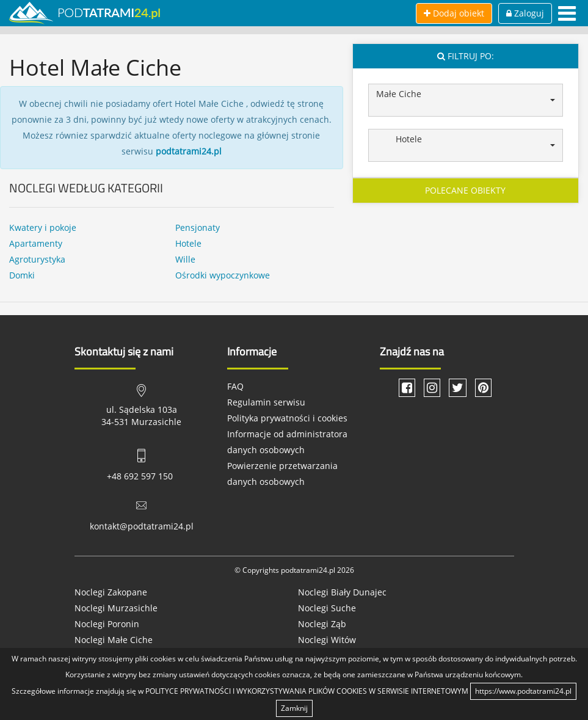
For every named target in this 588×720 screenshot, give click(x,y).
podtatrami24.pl (189, 151)
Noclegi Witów (327, 640)
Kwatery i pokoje (43, 227)
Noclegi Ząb (322, 624)
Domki (22, 275)
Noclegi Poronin (107, 624)
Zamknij (294, 708)
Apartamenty (36, 243)
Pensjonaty (198, 227)
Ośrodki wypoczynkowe (223, 275)
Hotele (188, 243)
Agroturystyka (37, 259)
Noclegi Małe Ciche (114, 640)
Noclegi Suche (327, 608)
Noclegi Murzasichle (116, 608)
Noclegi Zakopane (111, 592)
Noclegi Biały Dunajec (342, 592)
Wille (185, 259)
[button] (466, 100)
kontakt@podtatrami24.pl (142, 526)
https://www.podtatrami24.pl (523, 691)
